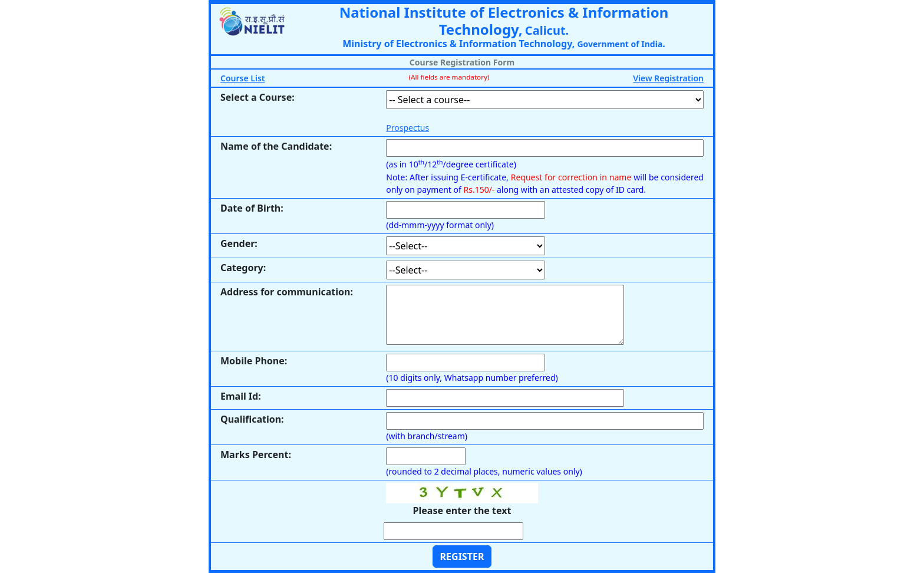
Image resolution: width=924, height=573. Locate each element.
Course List (243, 78)
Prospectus (407, 128)
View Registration (668, 78)
